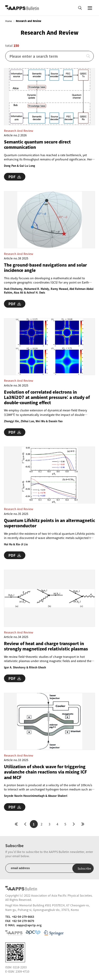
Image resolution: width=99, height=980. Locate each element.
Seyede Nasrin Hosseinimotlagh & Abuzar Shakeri (36, 796)
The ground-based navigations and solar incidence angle (45, 268)
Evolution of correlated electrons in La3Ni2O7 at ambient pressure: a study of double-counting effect (47, 397)
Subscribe (84, 868)
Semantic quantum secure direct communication (37, 145)
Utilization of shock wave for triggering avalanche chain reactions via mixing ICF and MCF (45, 772)
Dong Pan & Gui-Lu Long (20, 166)
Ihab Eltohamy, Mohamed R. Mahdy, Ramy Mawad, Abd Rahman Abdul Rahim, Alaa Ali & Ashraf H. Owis (49, 291)
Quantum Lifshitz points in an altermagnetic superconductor (49, 523)
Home (9, 21)
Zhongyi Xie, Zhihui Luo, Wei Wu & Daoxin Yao (33, 421)
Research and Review (19, 131)
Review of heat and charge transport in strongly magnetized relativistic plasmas (46, 646)
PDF (15, 177)
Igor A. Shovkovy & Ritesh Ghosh (25, 667)
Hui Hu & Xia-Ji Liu (16, 544)
